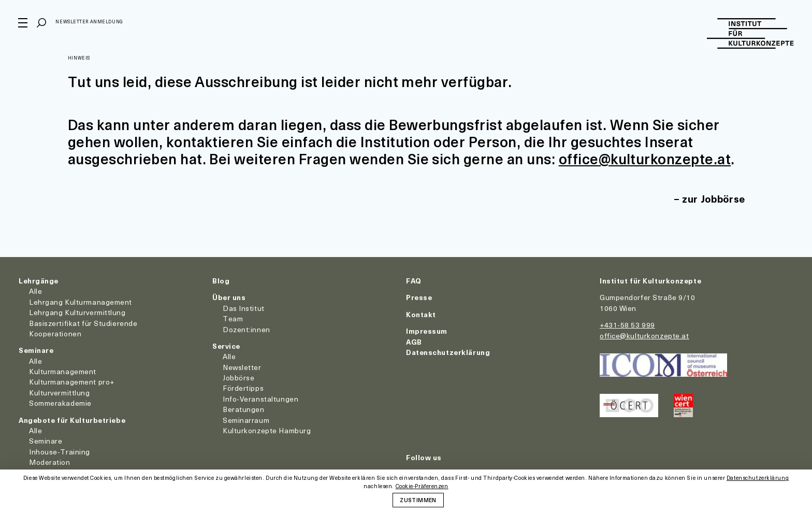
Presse (419, 297)
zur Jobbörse (713, 199)
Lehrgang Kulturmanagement (81, 302)
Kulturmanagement (63, 371)
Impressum (427, 331)
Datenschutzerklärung (448, 352)
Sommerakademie (60, 403)
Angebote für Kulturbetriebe (72, 420)
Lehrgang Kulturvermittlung (77, 312)
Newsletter (242, 367)
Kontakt (421, 314)
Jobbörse (238, 378)
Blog (221, 281)
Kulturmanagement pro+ (72, 382)
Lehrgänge (39, 281)
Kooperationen (55, 333)
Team (233, 318)
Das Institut (244, 308)
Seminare (36, 350)
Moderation (50, 462)
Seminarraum (246, 420)
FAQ (414, 281)
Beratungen (244, 409)
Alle (35, 291)
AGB (414, 342)
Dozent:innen (247, 329)
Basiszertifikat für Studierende (83, 323)
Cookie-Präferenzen (422, 486)
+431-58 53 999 (627, 325)
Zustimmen (418, 500)
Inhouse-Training (60, 452)
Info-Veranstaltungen (260, 399)
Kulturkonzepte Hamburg (267, 430)
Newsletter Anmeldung (90, 23)
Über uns (229, 297)
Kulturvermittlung (60, 393)
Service (226, 346)
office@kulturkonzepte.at (646, 158)
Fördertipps (243, 388)
